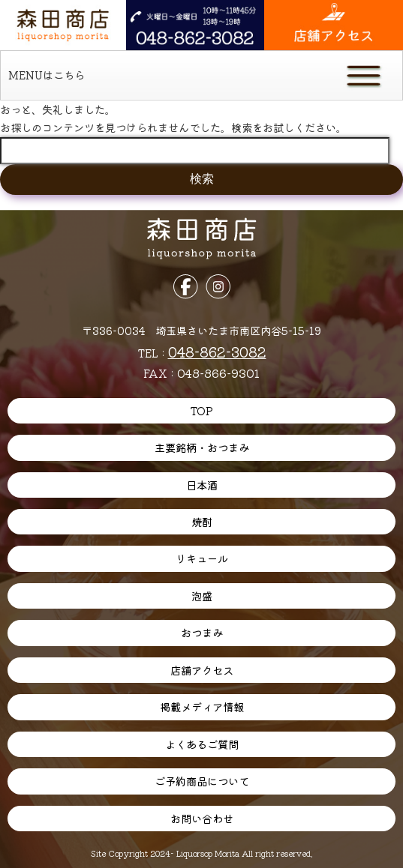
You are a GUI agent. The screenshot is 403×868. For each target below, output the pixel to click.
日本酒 (202, 485)
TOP (201, 410)
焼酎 (202, 521)
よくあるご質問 (202, 744)
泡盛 (202, 596)
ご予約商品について (202, 781)
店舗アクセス (202, 670)
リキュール (202, 558)
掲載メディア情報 (202, 706)
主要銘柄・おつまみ (202, 447)
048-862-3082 (217, 351)
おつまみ (202, 632)
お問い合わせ (202, 818)
